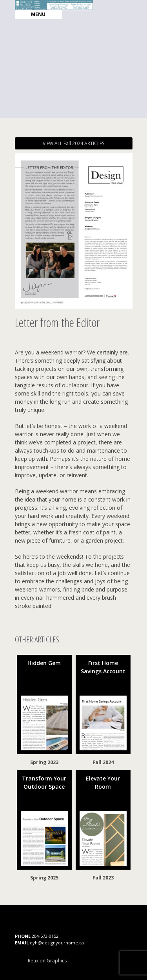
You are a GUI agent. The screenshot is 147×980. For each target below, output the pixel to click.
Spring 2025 (44, 878)
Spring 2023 (44, 762)
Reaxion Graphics (47, 961)
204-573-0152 (45, 936)
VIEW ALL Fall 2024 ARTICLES (73, 143)
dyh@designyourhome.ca (57, 943)
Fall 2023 (103, 878)
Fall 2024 (103, 762)
